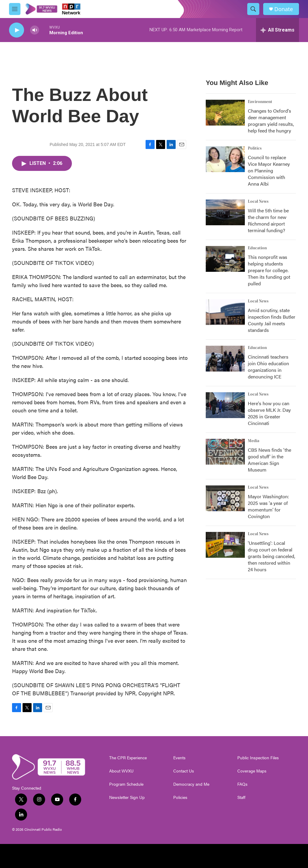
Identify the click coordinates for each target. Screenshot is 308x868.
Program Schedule (126, 784)
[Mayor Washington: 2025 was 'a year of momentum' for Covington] (225, 498)
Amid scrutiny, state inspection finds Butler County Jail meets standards (272, 320)
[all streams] (277, 30)
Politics (255, 148)
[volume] (35, 30)
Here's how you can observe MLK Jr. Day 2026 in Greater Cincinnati (269, 413)
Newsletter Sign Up (127, 797)
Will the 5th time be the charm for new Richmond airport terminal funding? (268, 220)
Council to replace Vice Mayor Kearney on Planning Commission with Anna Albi (269, 170)
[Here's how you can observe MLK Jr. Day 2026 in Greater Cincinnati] (225, 405)
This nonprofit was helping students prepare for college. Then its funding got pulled (269, 270)
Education (257, 248)
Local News (258, 202)
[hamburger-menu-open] (15, 9)
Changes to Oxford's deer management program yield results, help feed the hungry (271, 121)
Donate (284, 9)
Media (254, 441)
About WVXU (121, 771)
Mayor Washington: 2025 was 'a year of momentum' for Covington (268, 506)
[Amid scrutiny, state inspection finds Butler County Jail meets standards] (225, 312)
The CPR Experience (128, 758)
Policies (180, 797)
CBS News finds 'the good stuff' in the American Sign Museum (269, 460)
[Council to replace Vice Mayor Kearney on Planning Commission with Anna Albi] (225, 159)
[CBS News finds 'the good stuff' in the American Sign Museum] (225, 452)
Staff (241, 797)
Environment (260, 102)
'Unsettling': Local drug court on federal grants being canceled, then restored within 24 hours (271, 556)
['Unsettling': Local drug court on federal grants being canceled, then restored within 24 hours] (225, 545)
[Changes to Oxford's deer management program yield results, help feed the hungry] (225, 113)
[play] (17, 30)
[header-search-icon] (253, 9)
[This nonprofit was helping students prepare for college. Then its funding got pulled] (225, 259)
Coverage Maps (252, 771)
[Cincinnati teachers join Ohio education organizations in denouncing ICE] (225, 359)
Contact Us (184, 771)
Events (179, 758)
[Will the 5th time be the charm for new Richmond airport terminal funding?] (225, 212)
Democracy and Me (191, 784)
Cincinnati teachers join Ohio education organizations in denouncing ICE (268, 367)
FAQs (242, 784)
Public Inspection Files (258, 758)
